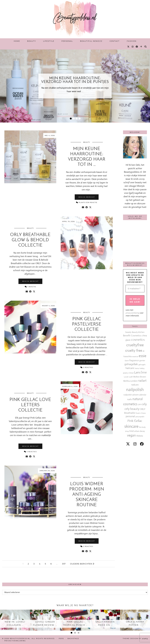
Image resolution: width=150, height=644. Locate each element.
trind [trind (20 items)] (131, 431)
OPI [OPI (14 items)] (139, 405)
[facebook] (142, 444)
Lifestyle (49, 41)
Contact (115, 41)
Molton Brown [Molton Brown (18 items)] (140, 377)
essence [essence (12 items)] (135, 357)
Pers (61, 639)
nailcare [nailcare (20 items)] (135, 385)
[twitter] (128, 444)
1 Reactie (30, 287)
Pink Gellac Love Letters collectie (30, 405)
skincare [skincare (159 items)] (131, 426)
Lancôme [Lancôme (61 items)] (140, 372)
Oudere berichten (82, 564)
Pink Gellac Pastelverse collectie (87, 324)
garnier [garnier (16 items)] (142, 361)
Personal (67, 41)
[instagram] (135, 444)
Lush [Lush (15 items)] (131, 377)
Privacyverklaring (15, 641)
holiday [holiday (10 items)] (142, 368)
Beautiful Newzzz (91, 41)
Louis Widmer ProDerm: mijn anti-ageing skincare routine (87, 495)
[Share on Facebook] (87, 207)
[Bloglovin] (141, 47)
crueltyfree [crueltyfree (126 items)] (135, 345)
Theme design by (135, 639)
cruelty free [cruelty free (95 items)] (134, 351)
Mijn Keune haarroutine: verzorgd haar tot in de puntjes (75, 80)
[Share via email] (83, 207)
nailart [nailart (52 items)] (142, 381)
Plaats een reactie (87, 202)
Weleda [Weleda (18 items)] (140, 436)
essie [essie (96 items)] (143, 356)
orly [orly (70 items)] (144, 404)
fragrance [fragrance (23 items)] (134, 360)
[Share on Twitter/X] (90, 207)
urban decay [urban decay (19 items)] (140, 431)
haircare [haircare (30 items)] (130, 368)
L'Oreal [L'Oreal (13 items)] (131, 373)
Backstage (73, 639)
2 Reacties (87, 367)
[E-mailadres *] (135, 289)
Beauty (32, 41)
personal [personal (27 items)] (130, 416)
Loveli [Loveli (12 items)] (126, 377)
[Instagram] (133, 47)
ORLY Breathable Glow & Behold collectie (30, 240)
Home (17, 41)
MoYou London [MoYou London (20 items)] (130, 381)
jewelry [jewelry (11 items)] (125, 373)
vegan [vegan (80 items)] (131, 435)
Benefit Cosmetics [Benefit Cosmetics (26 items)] (132, 336)
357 (64, 564)
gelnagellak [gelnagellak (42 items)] (131, 364)
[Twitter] (128, 47)
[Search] (146, 47)
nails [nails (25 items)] (129, 399)
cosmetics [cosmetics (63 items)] (138, 340)
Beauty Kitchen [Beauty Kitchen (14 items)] (138, 332)
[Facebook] (137, 47)
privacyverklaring (132, 313)
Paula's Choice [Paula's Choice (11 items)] (141, 413)
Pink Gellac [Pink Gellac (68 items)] (135, 421)
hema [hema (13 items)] (137, 368)
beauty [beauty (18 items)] (128, 332)
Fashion (132, 41)
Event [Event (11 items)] (127, 361)
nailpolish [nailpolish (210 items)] (135, 390)
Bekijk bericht (87, 197)
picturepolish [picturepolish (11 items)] (140, 417)
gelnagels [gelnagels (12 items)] (142, 365)
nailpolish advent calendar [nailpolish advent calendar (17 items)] (135, 395)
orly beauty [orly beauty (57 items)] (132, 409)
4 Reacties (30, 452)
